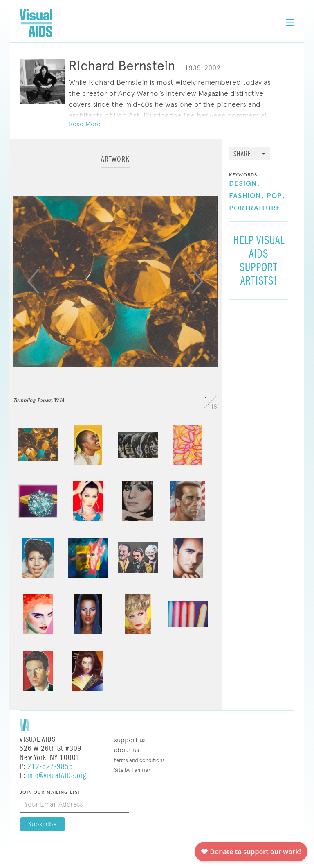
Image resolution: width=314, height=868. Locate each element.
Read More (85, 124)
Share (242, 154)
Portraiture (255, 208)
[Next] (197, 281)
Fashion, (247, 196)
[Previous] (34, 281)
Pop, (276, 196)
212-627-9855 (50, 767)
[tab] (115, 163)
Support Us (130, 740)
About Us (127, 750)
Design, (244, 184)
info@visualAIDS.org (57, 776)
